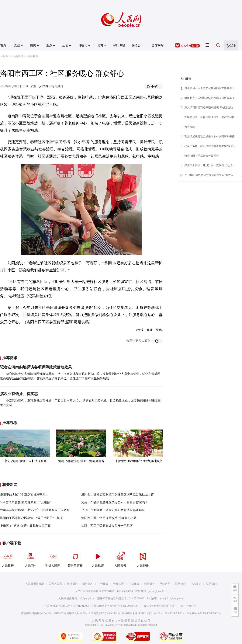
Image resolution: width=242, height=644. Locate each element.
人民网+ (30, 559)
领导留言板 (75, 559)
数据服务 (150, 584)
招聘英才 (88, 584)
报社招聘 (72, 584)
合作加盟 (119, 584)
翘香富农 (190, 127)
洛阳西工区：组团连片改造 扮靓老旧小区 (109, 518)
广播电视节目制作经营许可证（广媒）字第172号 (169, 606)
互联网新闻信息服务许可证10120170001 (68, 606)
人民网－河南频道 (51, 86)
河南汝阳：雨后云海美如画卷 (202, 156)
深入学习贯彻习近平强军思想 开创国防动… (210, 108)
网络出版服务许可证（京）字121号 (142, 613)
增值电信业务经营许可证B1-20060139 (116, 606)
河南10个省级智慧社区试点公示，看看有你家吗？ (115, 502)
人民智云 (120, 559)
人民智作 (143, 559)
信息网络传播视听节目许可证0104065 (43, 613)
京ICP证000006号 (175, 613)
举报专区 (119, 45)
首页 (3, 45)
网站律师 (180, 584)
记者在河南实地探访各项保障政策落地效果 (36, 367)
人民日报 (8, 559)
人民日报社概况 (35, 584)
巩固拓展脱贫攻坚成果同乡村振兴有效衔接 (209, 136)
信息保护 (196, 584)
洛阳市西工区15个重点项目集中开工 (24, 494)
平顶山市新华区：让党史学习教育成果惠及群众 (113, 510)
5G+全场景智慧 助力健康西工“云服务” (26, 502)
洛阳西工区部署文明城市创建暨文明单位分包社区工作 (118, 494)
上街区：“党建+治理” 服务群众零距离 (25, 526)
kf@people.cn (87, 599)
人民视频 (98, 559)
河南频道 (18, 56)
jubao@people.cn (158, 591)
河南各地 (33, 56)
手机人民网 (53, 559)
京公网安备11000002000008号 (204, 613)
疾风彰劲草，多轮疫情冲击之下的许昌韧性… (211, 117)
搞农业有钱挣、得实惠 (19, 394)
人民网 (5, 56)
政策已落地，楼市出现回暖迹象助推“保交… (210, 146)
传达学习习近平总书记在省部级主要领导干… (211, 88)
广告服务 (103, 584)
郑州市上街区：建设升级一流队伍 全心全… (210, 165)
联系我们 (211, 584)
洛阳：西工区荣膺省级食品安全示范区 (107, 526)
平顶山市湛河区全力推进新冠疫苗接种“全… (211, 175)
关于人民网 (55, 584)
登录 (233, 45)
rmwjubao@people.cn (172, 599)
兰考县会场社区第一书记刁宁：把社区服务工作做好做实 (38, 510)
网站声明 (165, 584)
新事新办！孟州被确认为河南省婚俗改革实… (211, 98)
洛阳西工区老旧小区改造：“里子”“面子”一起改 (31, 518)
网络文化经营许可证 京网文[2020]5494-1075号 (93, 613)
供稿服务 (134, 584)
